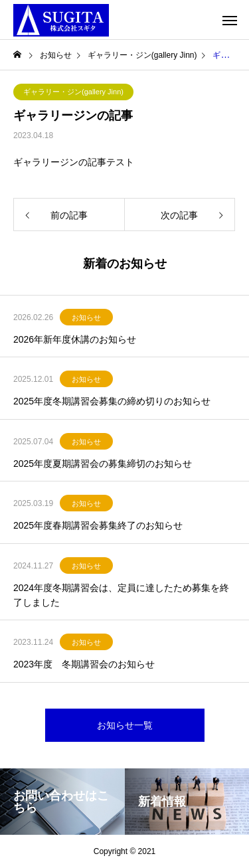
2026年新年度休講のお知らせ (75, 339)
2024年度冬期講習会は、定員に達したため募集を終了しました (121, 595)
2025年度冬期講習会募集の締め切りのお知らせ (112, 401)
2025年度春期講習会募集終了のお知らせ (98, 525)
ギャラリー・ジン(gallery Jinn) (73, 92)
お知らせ (86, 317)
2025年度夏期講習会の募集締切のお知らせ (103, 464)
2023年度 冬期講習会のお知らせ (84, 664)
